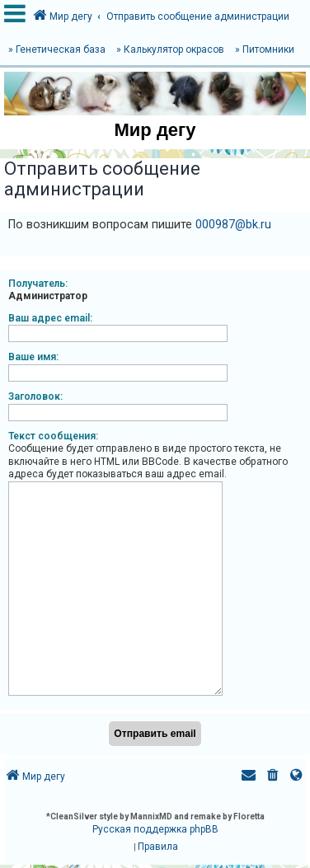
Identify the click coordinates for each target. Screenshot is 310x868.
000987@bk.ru (233, 224)
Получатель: (38, 284)
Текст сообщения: (53, 436)
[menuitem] (273, 770)
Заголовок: (35, 396)
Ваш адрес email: (50, 318)
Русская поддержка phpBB (155, 823)
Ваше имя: (33, 357)
